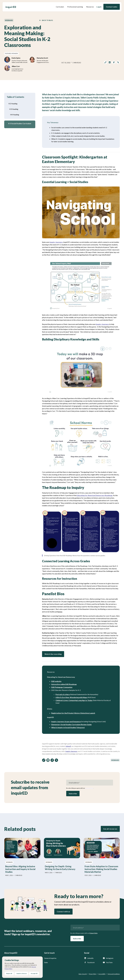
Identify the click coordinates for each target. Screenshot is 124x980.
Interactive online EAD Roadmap (64, 684)
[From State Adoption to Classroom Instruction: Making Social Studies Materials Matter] (102, 857)
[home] (11, 7)
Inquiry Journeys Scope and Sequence (66, 721)
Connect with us (63, 912)
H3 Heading (14, 109)
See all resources (110, 829)
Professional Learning (75, 7)
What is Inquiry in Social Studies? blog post (68, 727)
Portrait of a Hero (63, 694)
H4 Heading (15, 115)
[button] (60, 7)
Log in (99, 7)
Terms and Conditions (114, 974)
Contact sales (112, 7)
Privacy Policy (89, 788)
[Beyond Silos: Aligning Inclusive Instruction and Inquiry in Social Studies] (22, 857)
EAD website (56, 681)
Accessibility (102, 974)
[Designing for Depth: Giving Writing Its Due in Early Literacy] (62, 856)
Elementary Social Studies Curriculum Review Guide (71, 724)
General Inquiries (50, 958)
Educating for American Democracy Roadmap (95, 495)
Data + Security (83, 974)
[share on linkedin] (110, 63)
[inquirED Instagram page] (111, 958)
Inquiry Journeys (56, 242)
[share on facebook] (114, 63)
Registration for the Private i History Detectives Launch (73, 713)
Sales (46, 962)
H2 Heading (13, 104)
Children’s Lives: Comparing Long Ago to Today (74, 700)
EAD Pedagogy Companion (62, 687)
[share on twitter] (118, 63)
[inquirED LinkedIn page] (93, 958)
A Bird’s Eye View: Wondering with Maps (71, 697)
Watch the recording (53, 654)
